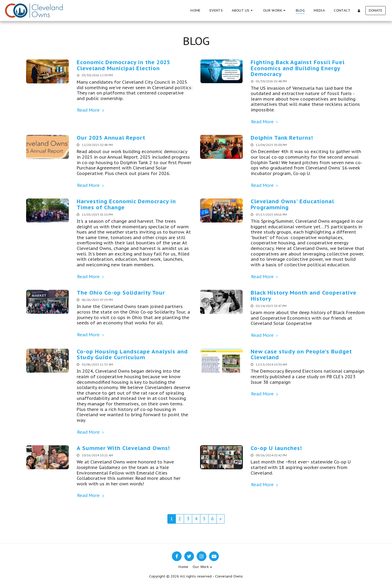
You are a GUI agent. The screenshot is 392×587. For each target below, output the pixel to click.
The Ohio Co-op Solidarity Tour (121, 293)
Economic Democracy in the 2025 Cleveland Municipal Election (124, 65)
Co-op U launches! (276, 448)
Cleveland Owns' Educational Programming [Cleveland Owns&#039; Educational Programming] (292, 204)
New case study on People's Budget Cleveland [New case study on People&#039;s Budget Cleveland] (301, 354)
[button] (243, 11)
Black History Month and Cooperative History (304, 296)
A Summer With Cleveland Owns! (123, 448)
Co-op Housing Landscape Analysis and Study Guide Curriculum (132, 354)
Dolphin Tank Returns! (282, 138)
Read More (91, 110)
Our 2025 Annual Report (111, 138)
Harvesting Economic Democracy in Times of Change (126, 204)
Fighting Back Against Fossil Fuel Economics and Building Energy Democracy (298, 68)
